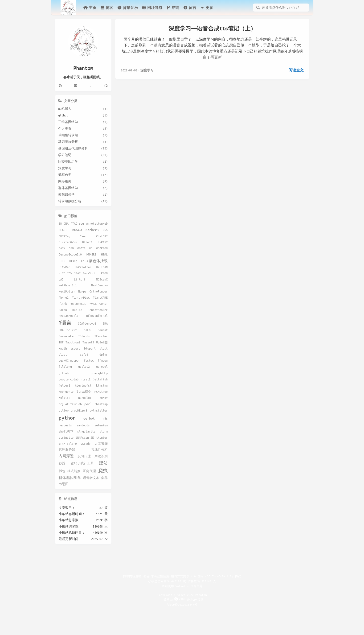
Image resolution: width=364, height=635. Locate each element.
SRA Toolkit (68, 330)
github (64, 373)
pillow (64, 410)
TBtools (84, 336)
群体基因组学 (70, 478)
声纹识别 (101, 456)
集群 (104, 478)
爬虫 (103, 470)
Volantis (182, 586)
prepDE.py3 (79, 410)
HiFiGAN (102, 267)
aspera (75, 348)
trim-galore (68, 444)
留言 (190, 8)
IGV (70, 273)
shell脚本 (66, 431)
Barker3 (92, 230)
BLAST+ (64, 230)
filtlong (65, 367)
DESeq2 (87, 242)
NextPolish (67, 291)
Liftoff (80, 279)
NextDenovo (99, 285)
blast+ (64, 355)
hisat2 (86, 379)
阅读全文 (296, 70)
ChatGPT (102, 236)
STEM (87, 330)
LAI (61, 279)
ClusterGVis (68, 242)
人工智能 (101, 444)
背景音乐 (127, 8)
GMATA (81, 248)
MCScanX (102, 279)
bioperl (90, 348)
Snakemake (66, 336)
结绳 (173, 8)
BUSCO (77, 230)
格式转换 (74, 471)
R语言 (65, 323)
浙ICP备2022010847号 (182, 604)
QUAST (104, 304)
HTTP (62, 261)
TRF (61, 342)
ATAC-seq (77, 223)
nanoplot (85, 398)
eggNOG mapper (69, 360)
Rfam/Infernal (97, 316)
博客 (107, 8)
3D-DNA (64, 223)
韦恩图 (64, 484)
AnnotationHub (97, 223)
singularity (86, 431)
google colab (69, 379)
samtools (83, 425)
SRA (105, 323)
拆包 (62, 471)
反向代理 (84, 456)
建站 (103, 463)
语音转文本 (91, 478)
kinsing (102, 385)
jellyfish (100, 379)
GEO (71, 248)
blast (104, 348)
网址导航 (152, 8)
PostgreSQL (78, 304)
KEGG (104, 273)
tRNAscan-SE (85, 437)
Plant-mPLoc (81, 297)
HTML (104, 254)
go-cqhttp (99, 373)
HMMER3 (91, 254)
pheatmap (101, 404)
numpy (104, 398)
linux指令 (84, 392)
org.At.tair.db (70, 404)
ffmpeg (103, 360)
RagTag (77, 310)
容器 (62, 463)
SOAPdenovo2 (87, 323)
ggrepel (102, 367)
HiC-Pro (64, 267)
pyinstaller (99, 410)
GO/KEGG (102, 248)
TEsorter (101, 336)
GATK (62, 248)
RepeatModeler (69, 316)
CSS (105, 230)
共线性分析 (99, 449)
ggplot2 (84, 367)
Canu (83, 236)
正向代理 (89, 471)
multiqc (64, 398)
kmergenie (66, 392)
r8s (105, 418)
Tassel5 (88, 342)
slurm (104, 431)
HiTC (62, 273)
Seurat (103, 330)
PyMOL (93, 304)
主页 (90, 8)
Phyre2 (64, 297)
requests (65, 425)
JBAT (77, 273)
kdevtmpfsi (83, 385)
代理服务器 (67, 449)
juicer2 (64, 385)
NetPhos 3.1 (68, 285)
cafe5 (84, 355)
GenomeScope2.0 (70, 254)
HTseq (73, 261)
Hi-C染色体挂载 (94, 261)
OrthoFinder (99, 291)
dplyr (104, 355)
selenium (101, 425)
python (67, 418)
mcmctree (101, 392)
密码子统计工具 (82, 463)
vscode (86, 444)
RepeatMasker (98, 310)
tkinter (102, 437)
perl (88, 404)
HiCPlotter (83, 267)
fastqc (89, 360)
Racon (63, 310)
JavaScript (91, 273)
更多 (207, 8)
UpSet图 (102, 342)
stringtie (66, 437)
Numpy (82, 291)
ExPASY (103, 242)
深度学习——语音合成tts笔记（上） (212, 28)
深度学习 (147, 70)
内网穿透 (66, 456)
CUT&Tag (64, 236)
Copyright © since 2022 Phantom (182, 595)
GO (91, 248)
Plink (63, 304)
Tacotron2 (73, 342)
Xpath (63, 348)
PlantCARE (100, 297)
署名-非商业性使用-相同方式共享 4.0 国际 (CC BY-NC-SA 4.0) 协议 (192, 576)
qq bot (89, 418)
